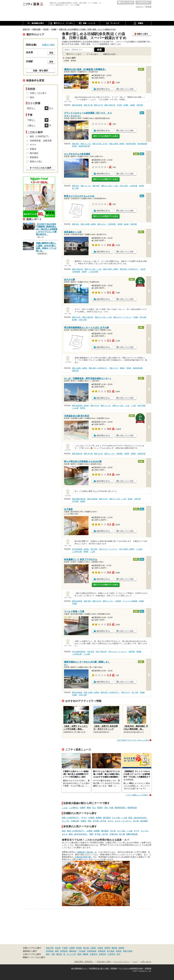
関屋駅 (86, 552)
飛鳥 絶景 (96, 186)
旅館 (91, 834)
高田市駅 (140, 105)
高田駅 (120, 224)
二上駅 (133, 406)
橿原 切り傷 (88, 105)
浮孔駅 (119, 105)
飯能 (79, 954)
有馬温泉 (64, 951)
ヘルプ (135, 962)
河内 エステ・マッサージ (108, 549)
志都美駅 (119, 454)
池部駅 (133, 454)
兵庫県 (72, 948)
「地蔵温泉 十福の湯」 (85, 852)
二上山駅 (75, 408)
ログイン (140, 7)
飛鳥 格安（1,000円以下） (98, 368)
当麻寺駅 (132, 652)
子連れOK (75, 821)
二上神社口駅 (77, 552)
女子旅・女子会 (100, 821)
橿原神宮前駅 (131, 144)
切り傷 (122, 834)
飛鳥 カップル (86, 186)
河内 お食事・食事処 (127, 549)
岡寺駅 (74, 146)
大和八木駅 (124, 186)
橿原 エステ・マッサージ (122, 317)
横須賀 (59, 954)
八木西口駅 (133, 186)
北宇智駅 (75, 501)
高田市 (100, 808)
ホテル (110, 821)
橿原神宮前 (132, 808)
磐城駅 (139, 652)
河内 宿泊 (94, 549)
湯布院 (119, 951)
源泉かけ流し (36, 161)
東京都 (86, 948)
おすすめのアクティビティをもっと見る (133, 740)
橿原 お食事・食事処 (117, 144)
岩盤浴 (33, 149)
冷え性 (136, 821)
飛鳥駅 (122, 368)
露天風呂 (107, 818)
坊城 (111, 808)
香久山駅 (143, 317)
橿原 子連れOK (110, 105)
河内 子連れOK (101, 652)
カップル (66, 821)
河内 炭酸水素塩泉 (79, 652)
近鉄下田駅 (142, 406)
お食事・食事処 (95, 818)
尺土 (94, 808)
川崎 (53, 954)
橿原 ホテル (102, 224)
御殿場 (86, 954)
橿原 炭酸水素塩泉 (79, 499)
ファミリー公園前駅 (130, 601)
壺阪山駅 (75, 371)
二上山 (65, 808)
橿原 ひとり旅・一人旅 (93, 269)
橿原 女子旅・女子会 (100, 144)
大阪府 (93, 948)
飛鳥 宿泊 (76, 186)
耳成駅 (136, 317)
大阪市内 (94, 954)
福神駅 (83, 501)
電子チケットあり (74, 54)
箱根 (57, 951)
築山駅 (126, 224)
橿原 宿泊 (76, 144)
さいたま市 (71, 954)
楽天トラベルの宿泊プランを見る (106, 136)
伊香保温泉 (92, 951)
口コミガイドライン (122, 962)
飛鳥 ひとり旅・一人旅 (109, 186)
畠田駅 (127, 454)
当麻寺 (83, 808)
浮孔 (106, 808)
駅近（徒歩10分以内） (138, 818)
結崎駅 (142, 601)
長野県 (107, 948)
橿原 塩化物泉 (77, 105)
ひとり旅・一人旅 (120, 818)
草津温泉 (50, 951)
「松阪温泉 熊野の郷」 (83, 857)
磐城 (89, 808)
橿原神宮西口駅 (84, 146)
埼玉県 (58, 948)
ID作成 (148, 7)
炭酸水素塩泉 (132, 834)
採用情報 (148, 968)
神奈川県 (50, 948)
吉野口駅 (137, 499)
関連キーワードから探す (34, 957)
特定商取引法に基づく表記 (99, 968)
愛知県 (114, 948)
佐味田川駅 (142, 454)
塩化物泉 (144, 821)
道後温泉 (102, 951)
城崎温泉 (73, 951)
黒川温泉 (111, 951)
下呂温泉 (82, 951)
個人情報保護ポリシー (79, 968)
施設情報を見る (103, 89)
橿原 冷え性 (98, 105)
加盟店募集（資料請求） (84, 962)
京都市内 (102, 954)
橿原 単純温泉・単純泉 (80, 406)
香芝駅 (83, 408)
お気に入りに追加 (126, 89)
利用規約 (114, 968)
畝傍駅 (142, 186)
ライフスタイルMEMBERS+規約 (131, 968)
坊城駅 (126, 105)
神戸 (119, 954)
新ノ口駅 (75, 188)
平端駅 (74, 604)
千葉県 (65, 948)
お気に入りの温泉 (126, 3)
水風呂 (83, 821)
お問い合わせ (146, 962)
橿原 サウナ (126, 692)
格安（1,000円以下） (71, 818)
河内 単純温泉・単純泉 (80, 549)
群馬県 (79, 948)
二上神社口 (74, 808)
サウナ (84, 818)
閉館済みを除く (110, 54)
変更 (51, 53)
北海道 (100, 948)
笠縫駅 (142, 692)
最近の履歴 (143, 3)
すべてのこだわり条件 (41, 168)
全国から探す (49, 45)
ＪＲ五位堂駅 (93, 272)
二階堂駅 (118, 601)
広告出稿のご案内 (104, 962)
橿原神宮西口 (120, 808)
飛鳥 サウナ (114, 368)
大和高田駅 (112, 224)
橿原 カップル (86, 144)
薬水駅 (130, 499)
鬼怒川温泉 (128, 951)
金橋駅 (132, 105)
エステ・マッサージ (123, 821)
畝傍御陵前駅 (142, 144)
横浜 (48, 954)
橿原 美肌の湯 (77, 454)
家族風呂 (34, 157)
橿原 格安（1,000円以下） (129, 269)
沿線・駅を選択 (41, 70)
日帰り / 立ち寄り (38, 93)
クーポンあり (92, 54)
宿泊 (90, 821)
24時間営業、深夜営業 (41, 141)
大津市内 (111, 954)
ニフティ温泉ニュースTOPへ (137, 795)
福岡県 (121, 948)
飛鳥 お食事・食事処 (80, 368)
